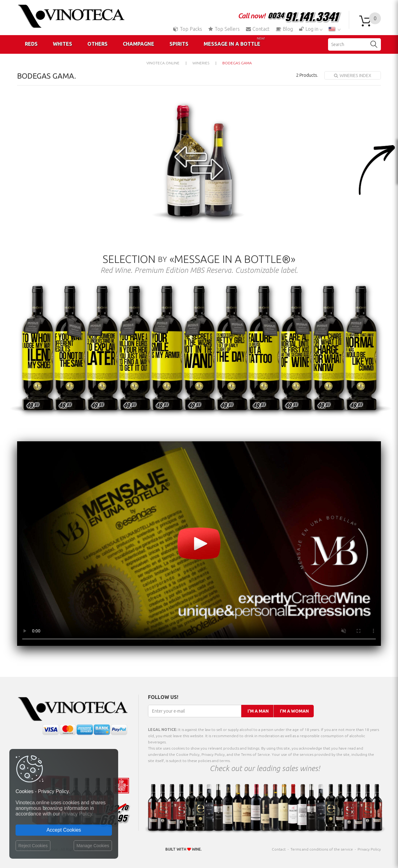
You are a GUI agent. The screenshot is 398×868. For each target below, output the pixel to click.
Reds (31, 44)
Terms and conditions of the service (322, 849)
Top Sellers (224, 29)
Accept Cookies (64, 830)
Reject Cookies (33, 846)
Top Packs (188, 29)
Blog (284, 29)
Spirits (179, 44)
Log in (309, 29)
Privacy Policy (369, 849)
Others (97, 44)
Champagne (139, 44)
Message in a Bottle (234, 42)
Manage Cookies (93, 846)
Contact (258, 29)
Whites (62, 44)
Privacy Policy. (78, 814)
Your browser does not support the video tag (199, 544)
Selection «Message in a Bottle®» (199, 259)
